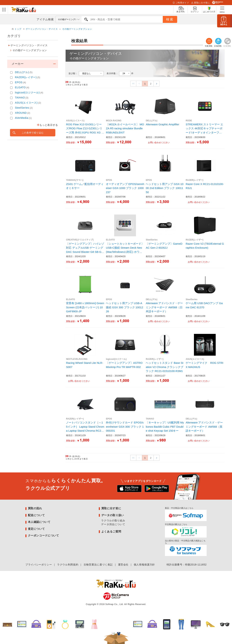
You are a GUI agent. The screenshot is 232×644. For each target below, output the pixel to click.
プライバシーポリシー (39, 565)
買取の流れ (35, 508)
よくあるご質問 (111, 531)
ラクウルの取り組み (113, 520)
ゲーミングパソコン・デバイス (42, 29)
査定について (36, 529)
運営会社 (123, 565)
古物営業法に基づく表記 (98, 565)
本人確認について (39, 522)
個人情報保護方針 (144, 565)
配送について (36, 515)
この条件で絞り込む (33, 133)
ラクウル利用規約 (68, 565)
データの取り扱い (113, 515)
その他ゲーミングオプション (77, 29)
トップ (18, 29)
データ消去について (113, 524)
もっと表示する (49, 125)
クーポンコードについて (43, 535)
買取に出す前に (201, 3)
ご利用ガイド (181, 3)
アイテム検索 (45, 19)
